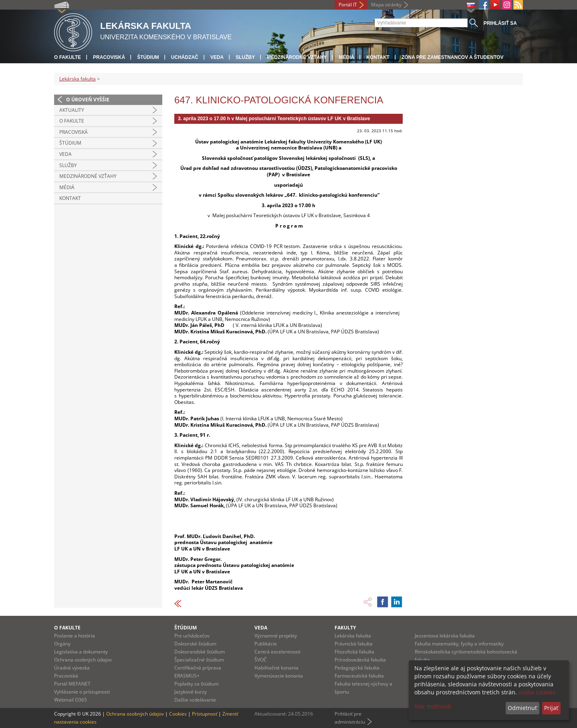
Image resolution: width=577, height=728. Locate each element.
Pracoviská (109, 57)
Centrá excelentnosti (277, 652)
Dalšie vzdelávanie (195, 700)
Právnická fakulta (354, 644)
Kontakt (378, 57)
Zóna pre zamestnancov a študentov (452, 57)
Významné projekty (276, 636)
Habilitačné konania (276, 668)
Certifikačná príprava (198, 668)
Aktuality (72, 110)
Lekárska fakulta (78, 79)
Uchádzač (185, 57)
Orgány (62, 644)
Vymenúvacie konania (279, 676)
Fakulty (345, 628)
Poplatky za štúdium (197, 684)
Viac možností (433, 706)
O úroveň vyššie (88, 100)
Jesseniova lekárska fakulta (445, 636)
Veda (217, 57)
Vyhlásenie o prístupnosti (82, 692)
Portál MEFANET (72, 684)
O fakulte (68, 57)
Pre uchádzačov (192, 636)
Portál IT (348, 5)
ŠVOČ (261, 660)
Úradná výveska (72, 668)
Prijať (551, 708)
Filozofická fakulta (354, 652)
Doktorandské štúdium (200, 652)
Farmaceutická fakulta (359, 676)
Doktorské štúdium (195, 644)
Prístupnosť (205, 714)
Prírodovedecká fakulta (360, 660)
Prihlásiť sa (500, 23)
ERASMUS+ (187, 676)
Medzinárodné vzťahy (297, 57)
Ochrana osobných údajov (83, 660)
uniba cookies (537, 692)
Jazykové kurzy (191, 692)
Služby (245, 57)
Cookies (178, 714)
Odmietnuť (522, 708)
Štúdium (148, 57)
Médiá (346, 57)
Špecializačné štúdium (199, 660)
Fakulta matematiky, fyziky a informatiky (459, 644)
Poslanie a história (75, 636)
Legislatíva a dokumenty (81, 652)
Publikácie (266, 644)
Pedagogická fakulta (357, 668)
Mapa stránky (386, 5)
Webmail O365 (71, 700)
